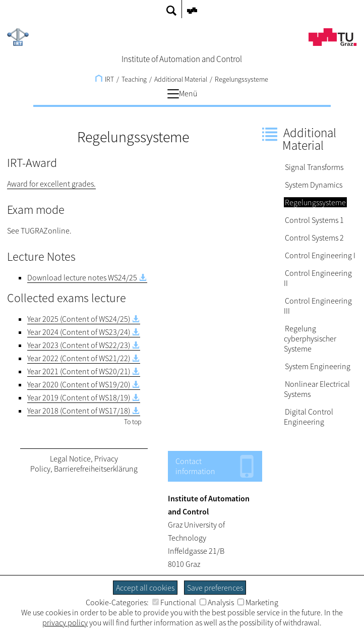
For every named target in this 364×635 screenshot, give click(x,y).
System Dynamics (314, 185)
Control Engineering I (320, 255)
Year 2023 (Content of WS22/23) (79, 345)
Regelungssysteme (241, 79)
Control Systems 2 (314, 238)
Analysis (217, 602)
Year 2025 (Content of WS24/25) (79, 319)
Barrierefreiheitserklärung (96, 469)
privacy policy (65, 622)
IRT (105, 79)
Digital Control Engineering (309, 417)
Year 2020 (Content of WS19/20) (79, 384)
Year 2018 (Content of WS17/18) (79, 411)
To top (133, 422)
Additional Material (181, 79)
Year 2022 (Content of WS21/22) (79, 358)
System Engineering (318, 366)
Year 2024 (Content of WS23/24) (79, 332)
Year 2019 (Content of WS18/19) (79, 397)
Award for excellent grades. (51, 184)
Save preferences (215, 588)
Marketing (258, 602)
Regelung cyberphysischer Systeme (310, 338)
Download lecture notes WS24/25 (82, 277)
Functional (174, 602)
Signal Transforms (314, 167)
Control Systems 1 (314, 220)
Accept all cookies (145, 588)
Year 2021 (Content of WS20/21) (79, 371)
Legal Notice (70, 458)
